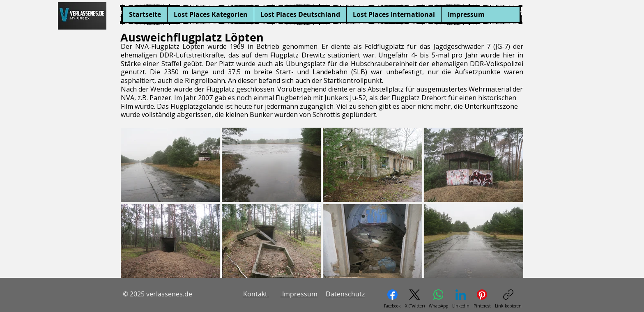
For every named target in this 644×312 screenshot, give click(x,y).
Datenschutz (345, 294)
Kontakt (256, 294)
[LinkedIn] (461, 299)
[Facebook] (392, 299)
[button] (210, 15)
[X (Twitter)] (415, 299)
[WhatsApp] (438, 299)
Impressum (299, 294)
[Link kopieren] (508, 299)
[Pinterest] (482, 299)
